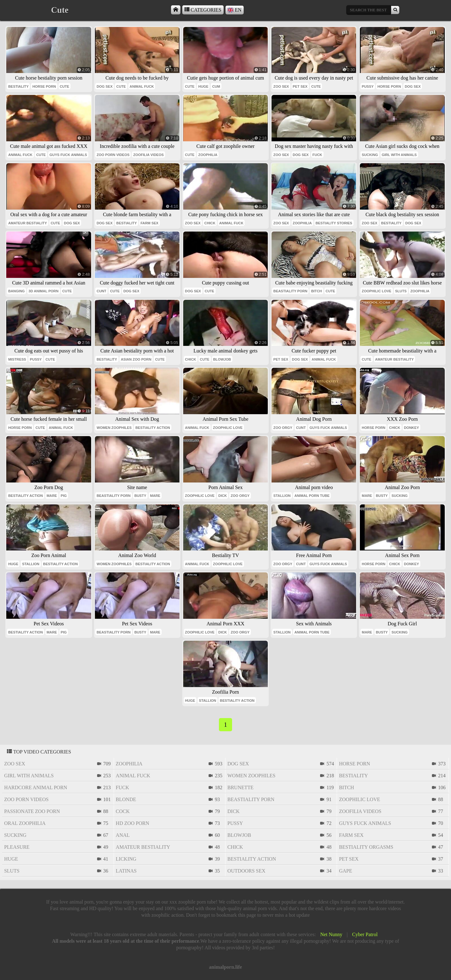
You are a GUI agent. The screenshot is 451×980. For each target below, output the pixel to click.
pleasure (17, 847)
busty (140, 496)
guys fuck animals (68, 155)
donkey (412, 428)
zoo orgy (283, 428)
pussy (368, 86)
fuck (317, 155)
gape (345, 871)
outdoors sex (246, 871)
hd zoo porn (133, 823)
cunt (101, 291)
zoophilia (208, 155)
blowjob (222, 359)
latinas (126, 871)
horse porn (44, 86)
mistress (17, 359)
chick (210, 223)
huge (203, 86)
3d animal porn (44, 291)
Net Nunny (331, 934)
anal (123, 835)
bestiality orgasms (366, 847)
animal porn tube (312, 496)
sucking (370, 155)
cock (123, 811)
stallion (282, 496)
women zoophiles (114, 428)
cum (216, 86)
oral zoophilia (25, 823)
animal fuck (142, 86)
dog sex (104, 86)
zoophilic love (376, 291)
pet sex (300, 86)
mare (52, 496)
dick (223, 496)
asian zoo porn (136, 359)
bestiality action (153, 428)
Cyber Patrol (365, 934)
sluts (401, 291)
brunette (241, 787)
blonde (126, 799)
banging (16, 291)
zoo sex (281, 86)
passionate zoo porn (32, 811)
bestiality (18, 86)
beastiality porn (290, 291)
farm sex (150, 223)
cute (65, 86)
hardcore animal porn (36, 787)
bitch (316, 291)
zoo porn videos (113, 155)
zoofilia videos (148, 155)
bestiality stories (334, 223)
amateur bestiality (27, 223)
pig (64, 496)
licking (126, 859)
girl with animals (399, 155)
